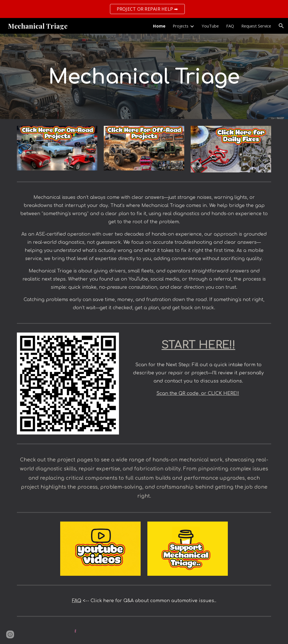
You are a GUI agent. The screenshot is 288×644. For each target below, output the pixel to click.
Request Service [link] (256, 26)
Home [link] (159, 26)
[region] (144, 9)
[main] (144, 77)
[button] (281, 26)
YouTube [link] (210, 26)
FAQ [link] (230, 26)
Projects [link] (181, 26)
